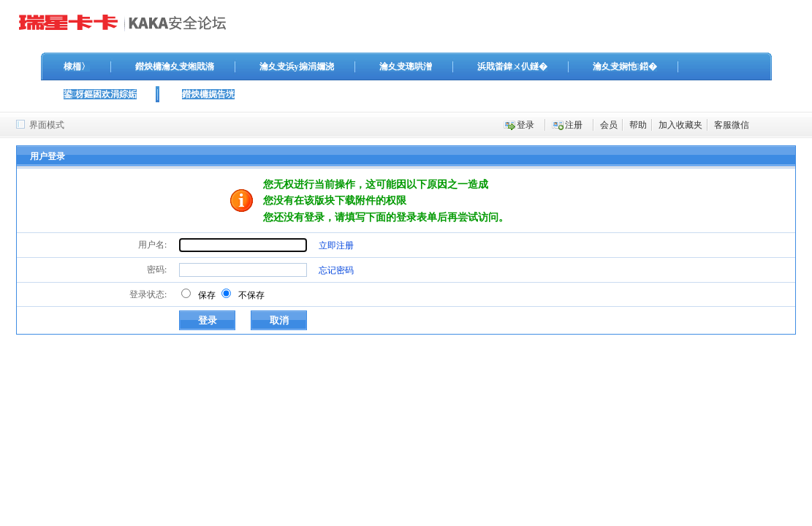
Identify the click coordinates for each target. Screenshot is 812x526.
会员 (609, 125)
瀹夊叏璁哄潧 (406, 66)
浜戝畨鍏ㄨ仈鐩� (512, 66)
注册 (574, 125)
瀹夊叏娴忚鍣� (625, 66)
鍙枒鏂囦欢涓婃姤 (100, 94)
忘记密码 (336, 270)
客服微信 (732, 125)
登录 (525, 125)
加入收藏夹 (680, 125)
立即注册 (336, 245)
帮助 (638, 125)
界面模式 (47, 125)
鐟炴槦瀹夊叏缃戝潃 (175, 66)
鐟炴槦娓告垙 (208, 94)
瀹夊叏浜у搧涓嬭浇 (297, 66)
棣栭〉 (77, 66)
